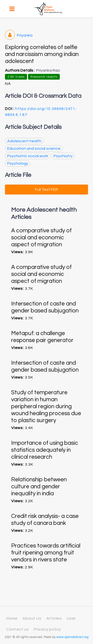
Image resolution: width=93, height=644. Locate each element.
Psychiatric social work (28, 156)
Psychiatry (63, 156)
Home (12, 618)
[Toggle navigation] (12, 9)
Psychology (18, 163)
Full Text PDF (47, 190)
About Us (32, 618)
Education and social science (34, 149)
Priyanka (19, 35)
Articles (54, 618)
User (71, 618)
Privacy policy (47, 629)
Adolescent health (24, 141)
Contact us (17, 629)
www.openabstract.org (72, 637)
